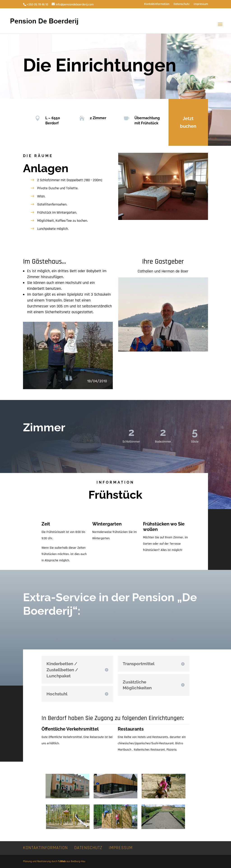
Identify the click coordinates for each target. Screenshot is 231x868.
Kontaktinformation (157, 4)
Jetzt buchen (188, 122)
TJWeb (62, 861)
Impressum (201, 4)
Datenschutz (181, 4)
